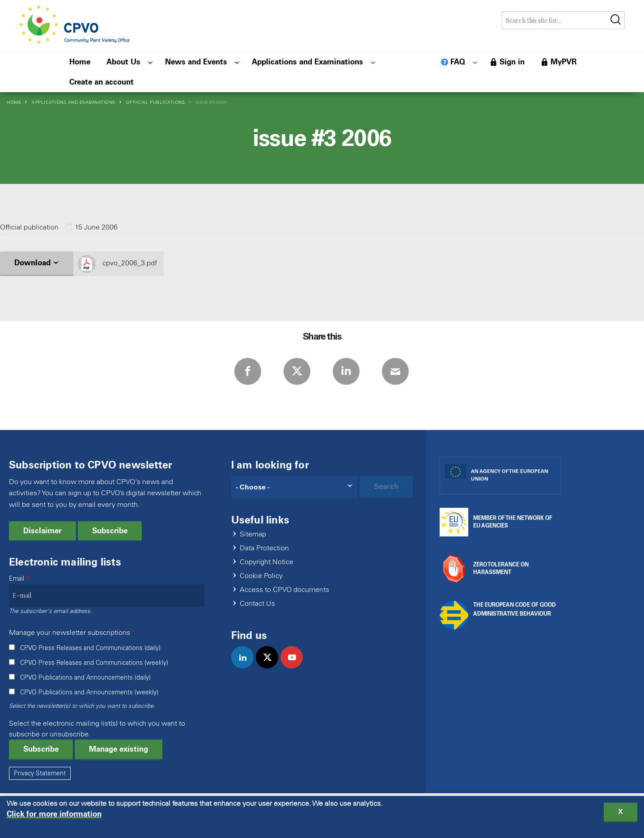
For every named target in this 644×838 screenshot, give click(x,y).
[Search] (294, 487)
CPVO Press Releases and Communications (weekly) (94, 663)
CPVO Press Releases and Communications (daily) (90, 648)
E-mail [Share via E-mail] (395, 371)
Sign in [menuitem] (512, 62)
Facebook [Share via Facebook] (248, 371)
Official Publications (156, 102)
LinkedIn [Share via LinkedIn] (346, 371)
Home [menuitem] (80, 62)
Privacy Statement (40, 773)
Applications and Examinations (74, 102)
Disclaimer (42, 531)
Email (17, 579)
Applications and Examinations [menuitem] (307, 62)
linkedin (246, 667)
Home (14, 102)
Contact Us (257, 604)
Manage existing (119, 749)
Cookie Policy (261, 576)
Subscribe (110, 531)
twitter (271, 667)
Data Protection (264, 548)
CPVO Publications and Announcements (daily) (85, 678)
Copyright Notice (267, 562)
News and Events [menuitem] (196, 62)
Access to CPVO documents (284, 590)
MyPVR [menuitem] (563, 62)
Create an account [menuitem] (102, 82)
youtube (295, 667)
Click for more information (54, 816)
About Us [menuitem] (123, 62)
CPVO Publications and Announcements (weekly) (89, 692)
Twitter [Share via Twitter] (297, 371)
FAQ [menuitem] (458, 62)
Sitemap (253, 534)
